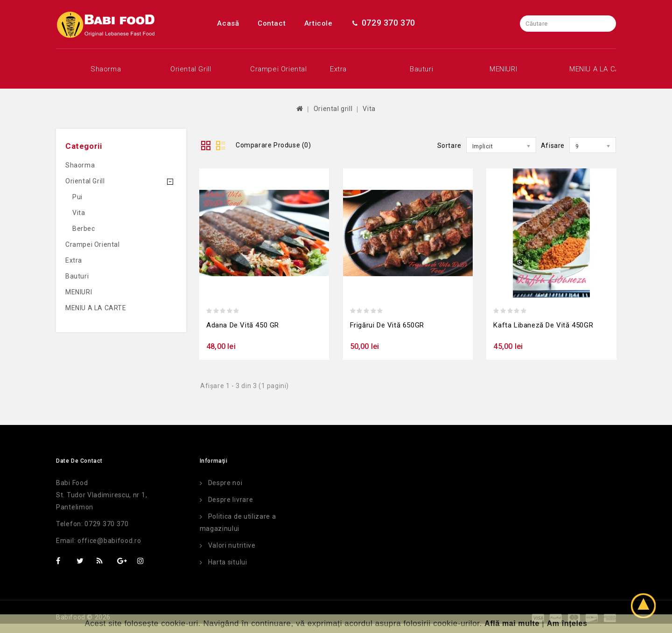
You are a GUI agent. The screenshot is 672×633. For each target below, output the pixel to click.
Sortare (449, 146)
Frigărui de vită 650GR (387, 325)
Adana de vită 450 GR (243, 325)
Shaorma (106, 69)
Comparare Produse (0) (273, 145)
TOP (646, 607)
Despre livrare (231, 500)
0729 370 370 (383, 23)
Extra (338, 69)
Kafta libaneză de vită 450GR (543, 325)
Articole (318, 23)
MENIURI (503, 69)
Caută (608, 24)
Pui (77, 197)
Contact (272, 23)
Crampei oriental (273, 69)
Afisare (553, 146)
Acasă (228, 23)
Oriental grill (191, 69)
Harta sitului (228, 562)
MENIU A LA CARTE (592, 69)
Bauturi (421, 69)
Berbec (84, 229)
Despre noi (225, 483)
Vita (369, 109)
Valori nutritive (232, 545)
